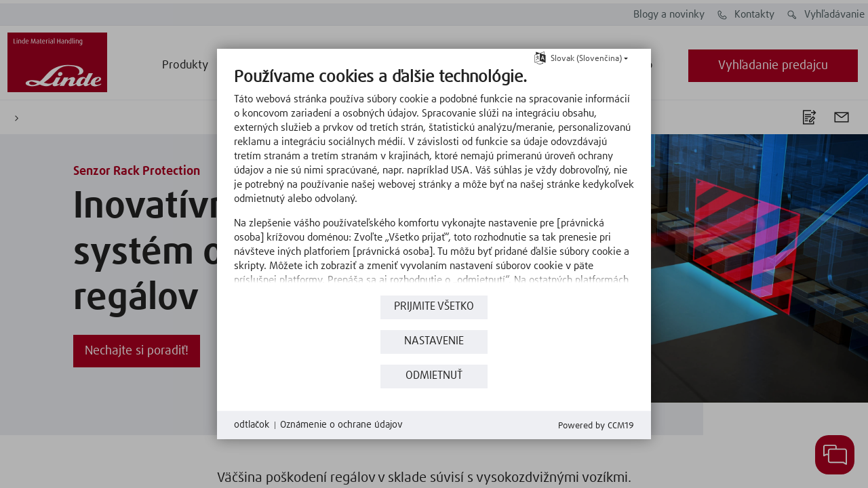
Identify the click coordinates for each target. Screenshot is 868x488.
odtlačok (252, 425)
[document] (434, 180)
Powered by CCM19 (596, 426)
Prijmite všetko (434, 307)
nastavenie (434, 341)
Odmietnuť (434, 376)
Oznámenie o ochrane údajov (341, 425)
